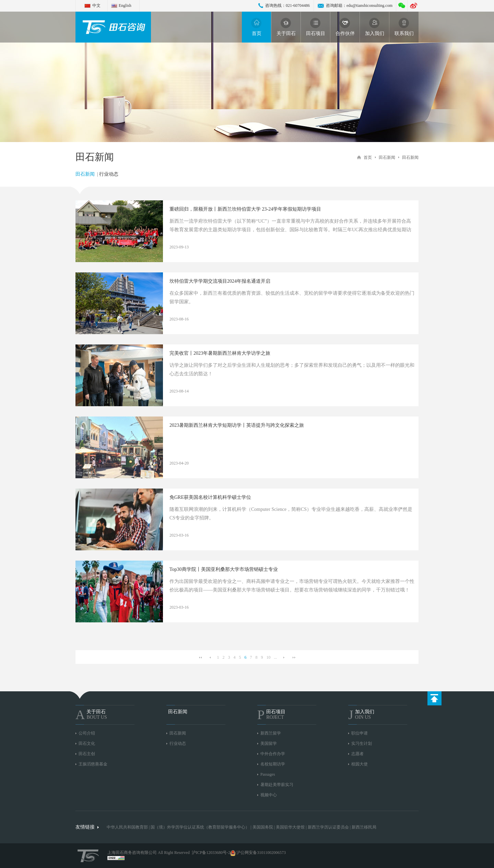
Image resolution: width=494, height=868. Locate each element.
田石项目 (316, 27)
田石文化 (87, 743)
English (125, 5)
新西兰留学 (271, 733)
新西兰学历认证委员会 (328, 827)
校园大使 (360, 764)
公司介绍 (87, 733)
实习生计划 (362, 743)
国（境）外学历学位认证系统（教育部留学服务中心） (200, 827)
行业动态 (109, 174)
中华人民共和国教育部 (127, 827)
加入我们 (375, 27)
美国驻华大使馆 (290, 827)
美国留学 (269, 743)
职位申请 (360, 733)
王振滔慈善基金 (93, 764)
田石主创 (87, 754)
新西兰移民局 (364, 827)
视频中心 (269, 795)
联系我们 (404, 27)
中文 (96, 5)
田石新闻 (387, 157)
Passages (268, 774)
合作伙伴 (345, 27)
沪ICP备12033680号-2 (211, 853)
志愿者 (357, 754)
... (276, 657)
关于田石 (286, 27)
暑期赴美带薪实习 (277, 785)
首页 (257, 27)
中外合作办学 (273, 754)
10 (269, 657)
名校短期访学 (273, 764)
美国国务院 (263, 827)
